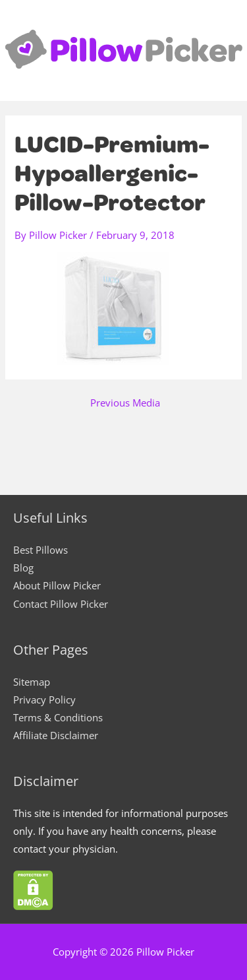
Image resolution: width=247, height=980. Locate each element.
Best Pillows (41, 550)
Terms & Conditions (58, 717)
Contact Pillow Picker (61, 604)
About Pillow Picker (57, 585)
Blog (23, 568)
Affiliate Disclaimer (56, 735)
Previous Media (125, 403)
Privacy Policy (44, 700)
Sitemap (32, 682)
